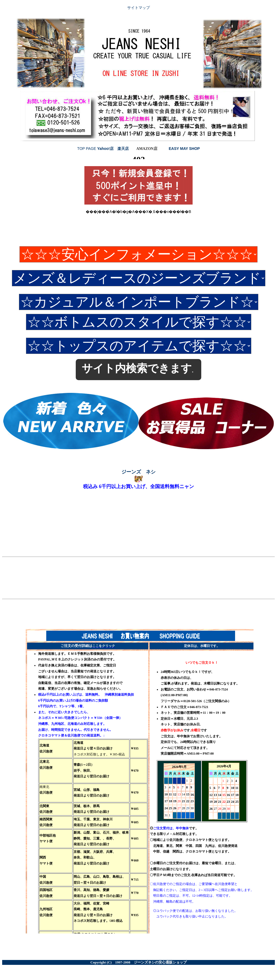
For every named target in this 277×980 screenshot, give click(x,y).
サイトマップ (138, 8)
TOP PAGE (87, 149)
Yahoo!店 (105, 149)
